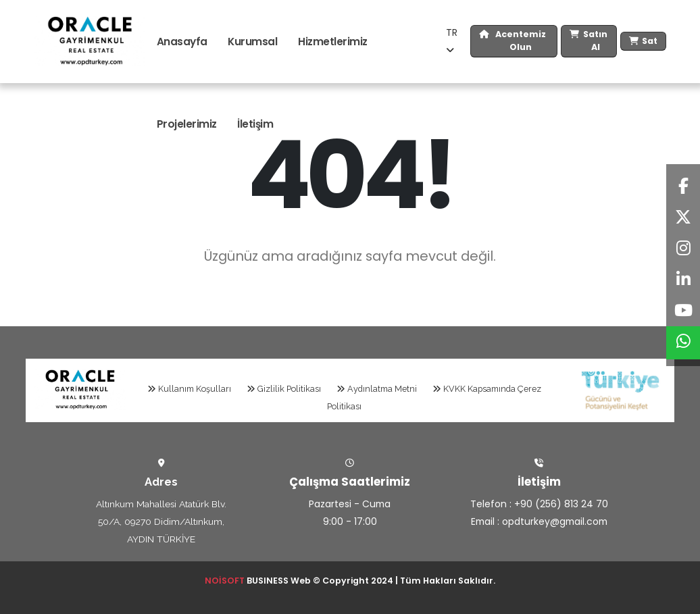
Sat (643, 42)
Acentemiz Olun (512, 41)
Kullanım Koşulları (189, 389)
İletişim (255, 124)
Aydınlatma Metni (377, 389)
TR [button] (452, 40)
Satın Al (589, 41)
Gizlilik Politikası (284, 389)
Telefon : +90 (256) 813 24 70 (539, 504)
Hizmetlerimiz (333, 42)
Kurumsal (252, 42)
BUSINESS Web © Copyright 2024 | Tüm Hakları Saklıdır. (350, 581)
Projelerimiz (187, 124)
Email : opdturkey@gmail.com (539, 521)
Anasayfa (182, 42)
